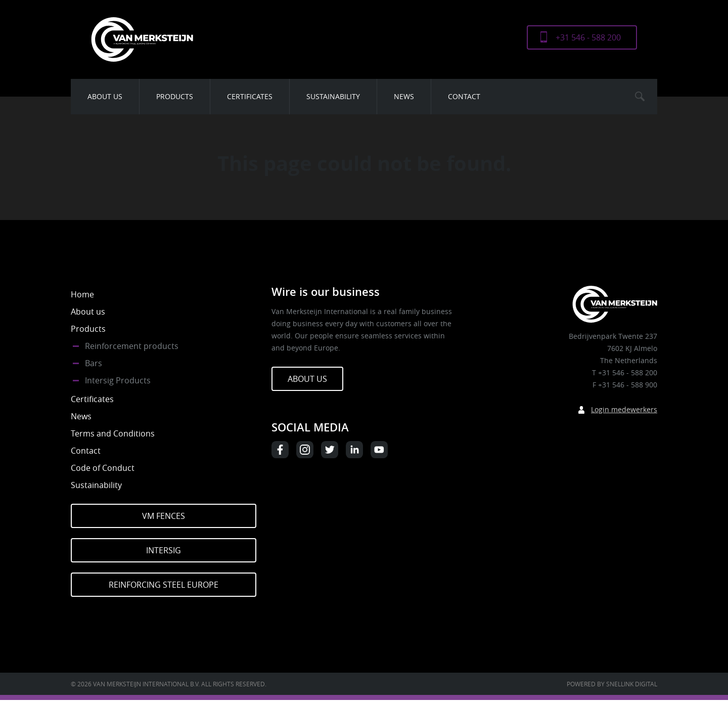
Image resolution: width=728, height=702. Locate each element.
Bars (94, 363)
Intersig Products (118, 380)
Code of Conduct (103, 468)
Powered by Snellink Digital (612, 684)
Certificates (250, 96)
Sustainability (333, 96)
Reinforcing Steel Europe (164, 585)
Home (82, 294)
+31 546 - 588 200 (588, 37)
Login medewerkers (624, 409)
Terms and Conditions (113, 433)
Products (175, 96)
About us (105, 96)
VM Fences (164, 516)
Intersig (164, 550)
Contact (464, 96)
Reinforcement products (132, 346)
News (404, 96)
